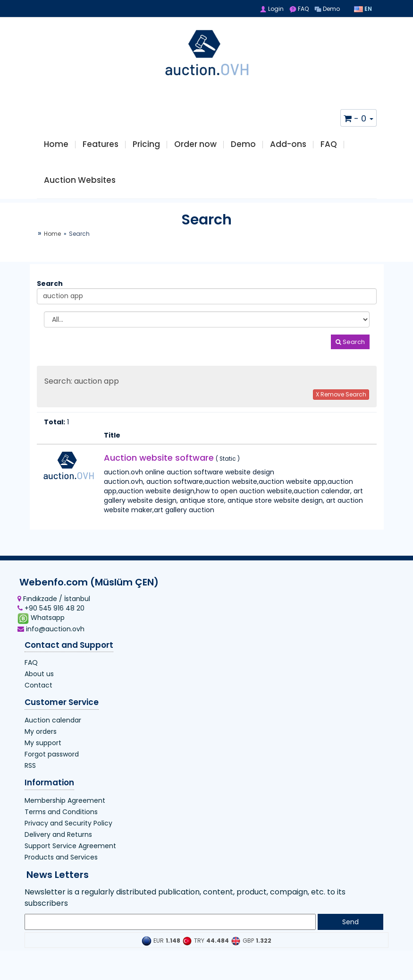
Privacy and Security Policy (68, 834)
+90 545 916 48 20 (51, 619)
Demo (327, 9)
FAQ (299, 9)
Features (101, 147)
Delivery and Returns (58, 845)
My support (43, 753)
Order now (195, 147)
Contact (38, 696)
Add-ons (288, 147)
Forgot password (52, 765)
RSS (30, 776)
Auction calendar (53, 731)
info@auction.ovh (51, 639)
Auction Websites (80, 188)
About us (39, 684)
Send (350, 932)
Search (350, 352)
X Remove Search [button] (341, 405)
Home (56, 147)
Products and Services (61, 868)
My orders (41, 742)
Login (272, 9)
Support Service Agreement (70, 856)
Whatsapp (41, 628)
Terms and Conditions (61, 822)
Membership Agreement (65, 811)
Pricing (146, 147)
